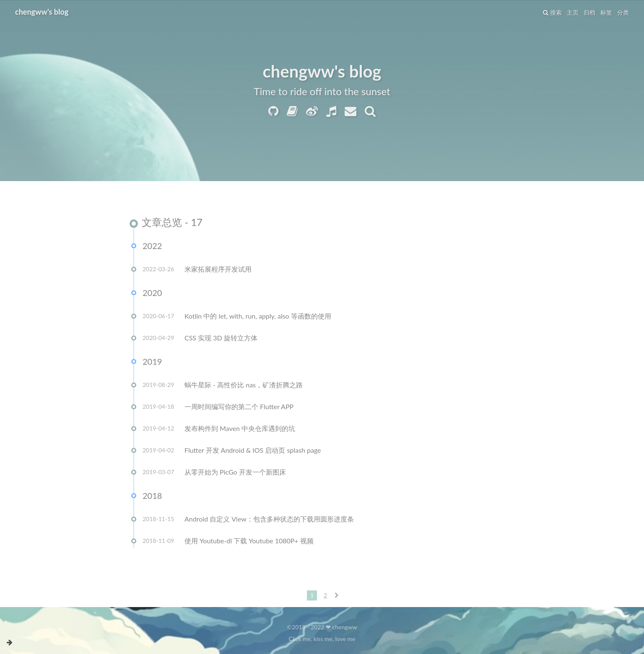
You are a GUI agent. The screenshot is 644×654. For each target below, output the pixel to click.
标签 (606, 12)
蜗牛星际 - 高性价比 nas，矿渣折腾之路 (244, 386)
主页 (573, 12)
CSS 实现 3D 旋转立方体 (221, 339)
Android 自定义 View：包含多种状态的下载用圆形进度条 (269, 520)
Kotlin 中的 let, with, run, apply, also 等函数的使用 (258, 317)
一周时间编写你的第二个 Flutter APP (239, 408)
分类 (623, 12)
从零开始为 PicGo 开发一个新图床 (235, 473)
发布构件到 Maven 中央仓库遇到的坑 (240, 430)
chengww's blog (42, 12)
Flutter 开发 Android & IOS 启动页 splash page (253, 451)
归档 (589, 12)
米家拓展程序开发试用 (218, 270)
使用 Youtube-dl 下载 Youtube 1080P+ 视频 (249, 542)
